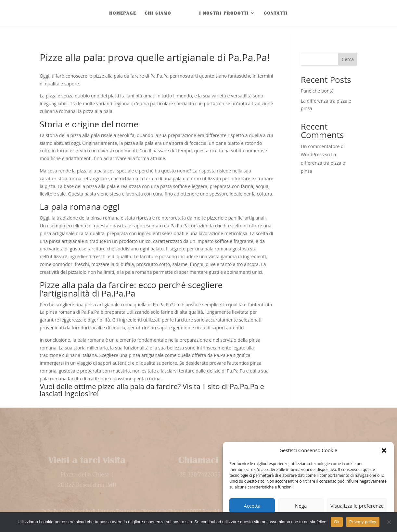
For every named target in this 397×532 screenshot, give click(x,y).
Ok (337, 522)
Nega (301, 506)
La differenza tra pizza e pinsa (323, 163)
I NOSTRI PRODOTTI (224, 13)
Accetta (252, 506)
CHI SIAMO (158, 13)
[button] (384, 450)
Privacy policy (363, 522)
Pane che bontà (317, 91)
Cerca (348, 59)
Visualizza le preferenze (357, 506)
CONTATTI (276, 13)
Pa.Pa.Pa (244, 386)
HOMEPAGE (123, 13)
